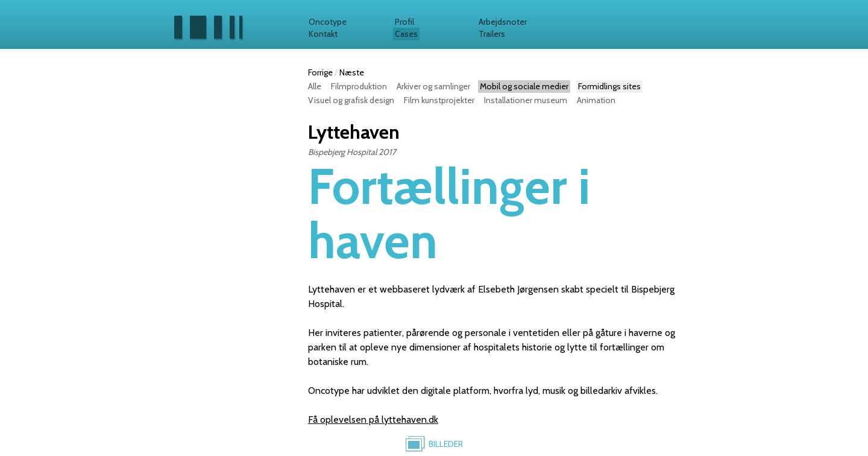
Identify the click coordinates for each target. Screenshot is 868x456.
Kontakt (323, 34)
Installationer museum (526, 100)
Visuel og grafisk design (351, 100)
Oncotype (328, 22)
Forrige (320, 72)
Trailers (492, 34)
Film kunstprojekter (439, 100)
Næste (352, 72)
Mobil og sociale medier (524, 86)
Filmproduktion (359, 86)
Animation (596, 100)
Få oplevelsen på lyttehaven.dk (373, 420)
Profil (404, 22)
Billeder (446, 444)
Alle (315, 86)
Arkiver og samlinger (433, 86)
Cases (406, 34)
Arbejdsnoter (503, 22)
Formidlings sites (609, 86)
